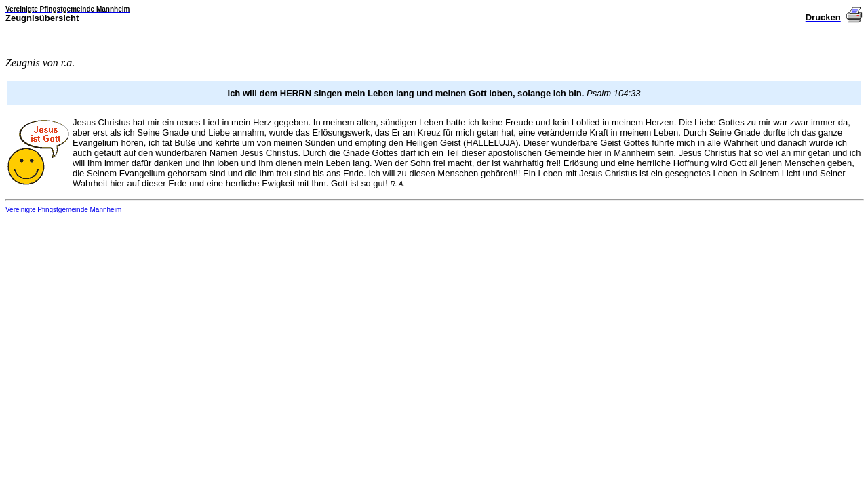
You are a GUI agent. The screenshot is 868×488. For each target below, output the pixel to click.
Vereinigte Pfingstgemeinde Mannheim (63, 210)
